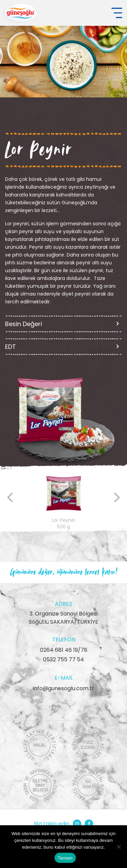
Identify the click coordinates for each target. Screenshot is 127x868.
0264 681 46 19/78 (64, 650)
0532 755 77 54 (63, 659)
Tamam (65, 858)
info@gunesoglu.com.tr (63, 688)
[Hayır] (119, 847)
